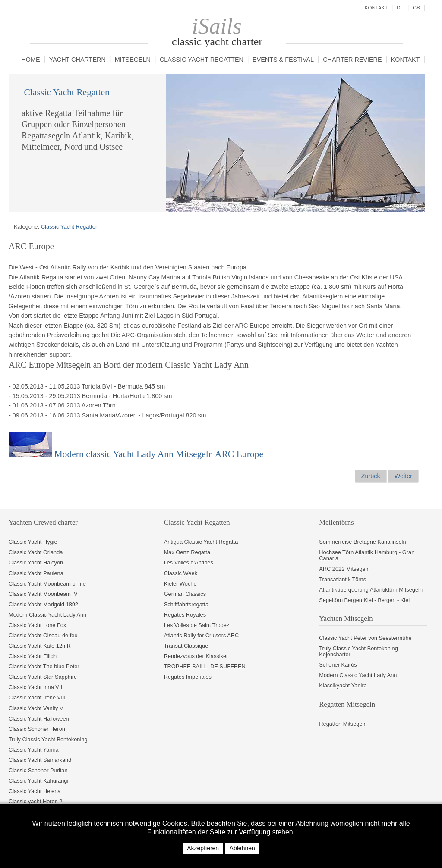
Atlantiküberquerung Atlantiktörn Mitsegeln (371, 590)
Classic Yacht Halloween (39, 719)
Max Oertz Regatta (187, 552)
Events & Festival (283, 60)
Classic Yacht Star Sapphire (43, 677)
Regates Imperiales (188, 677)
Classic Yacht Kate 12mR (40, 646)
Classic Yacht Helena (35, 791)
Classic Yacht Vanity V (36, 708)
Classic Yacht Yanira (34, 750)
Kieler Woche (180, 584)
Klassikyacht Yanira (343, 685)
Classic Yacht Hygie (33, 542)
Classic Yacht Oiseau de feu (43, 635)
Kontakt (406, 60)
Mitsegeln (133, 60)
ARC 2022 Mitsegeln (344, 569)
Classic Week (181, 573)
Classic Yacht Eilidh (33, 656)
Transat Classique (186, 646)
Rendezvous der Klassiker (196, 656)
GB (416, 8)
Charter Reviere (352, 60)
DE (400, 8)
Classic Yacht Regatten (202, 60)
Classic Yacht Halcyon (36, 562)
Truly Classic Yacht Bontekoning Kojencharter (358, 651)
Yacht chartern (77, 60)
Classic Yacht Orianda (36, 552)
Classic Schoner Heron (37, 729)
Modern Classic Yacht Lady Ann (47, 615)
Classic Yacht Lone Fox (37, 625)
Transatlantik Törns (343, 579)
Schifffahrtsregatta (186, 604)
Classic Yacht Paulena (36, 573)
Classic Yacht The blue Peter (44, 666)
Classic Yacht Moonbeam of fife (47, 584)
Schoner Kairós (338, 665)
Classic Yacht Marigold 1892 (43, 604)
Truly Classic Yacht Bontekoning (48, 739)
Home (30, 60)
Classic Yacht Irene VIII (37, 697)
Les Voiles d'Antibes (189, 562)
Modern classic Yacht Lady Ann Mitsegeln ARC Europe (136, 454)
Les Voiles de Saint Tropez (197, 625)
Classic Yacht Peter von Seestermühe (365, 638)
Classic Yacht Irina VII (35, 687)
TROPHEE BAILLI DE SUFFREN (205, 666)
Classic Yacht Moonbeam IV (43, 594)
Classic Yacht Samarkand (40, 760)
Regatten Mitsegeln (343, 724)
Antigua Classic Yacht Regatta (201, 542)
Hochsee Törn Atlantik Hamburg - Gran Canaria (367, 555)
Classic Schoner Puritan (38, 770)
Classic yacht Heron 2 (35, 801)
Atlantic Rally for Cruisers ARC (202, 635)
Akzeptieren (203, 848)
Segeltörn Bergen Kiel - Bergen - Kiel (364, 600)
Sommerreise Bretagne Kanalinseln (362, 542)
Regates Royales (185, 615)
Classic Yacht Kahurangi (38, 781)
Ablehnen (242, 848)
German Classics (185, 594)
